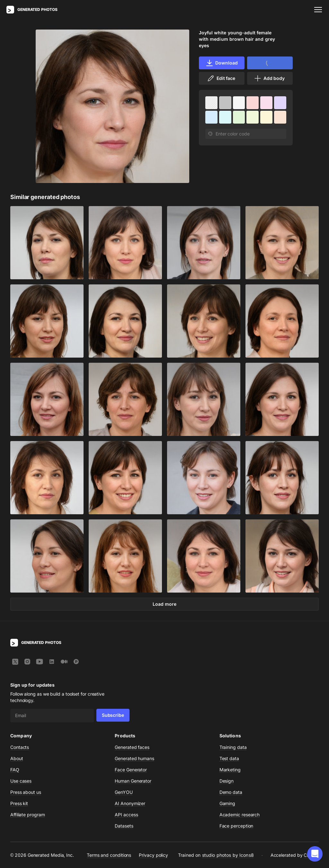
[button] (315, 854)
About (17, 758)
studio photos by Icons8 (228, 855)
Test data (229, 758)
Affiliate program (28, 815)
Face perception (236, 826)
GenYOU (124, 792)
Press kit (19, 803)
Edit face (221, 78)
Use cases (21, 781)
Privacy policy (153, 855)
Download (222, 63)
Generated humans (134, 758)
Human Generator (133, 781)
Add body (269, 78)
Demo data (231, 792)
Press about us (26, 792)
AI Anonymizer (130, 803)
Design (227, 781)
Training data (233, 747)
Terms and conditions (109, 855)
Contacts (20, 747)
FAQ (15, 770)
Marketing (230, 770)
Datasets (124, 826)
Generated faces (132, 747)
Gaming (227, 803)
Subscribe (113, 715)
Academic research (240, 815)
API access (126, 815)
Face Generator (131, 770)
